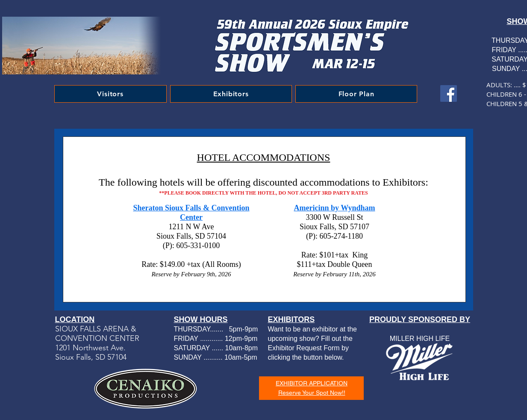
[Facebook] (449, 93)
